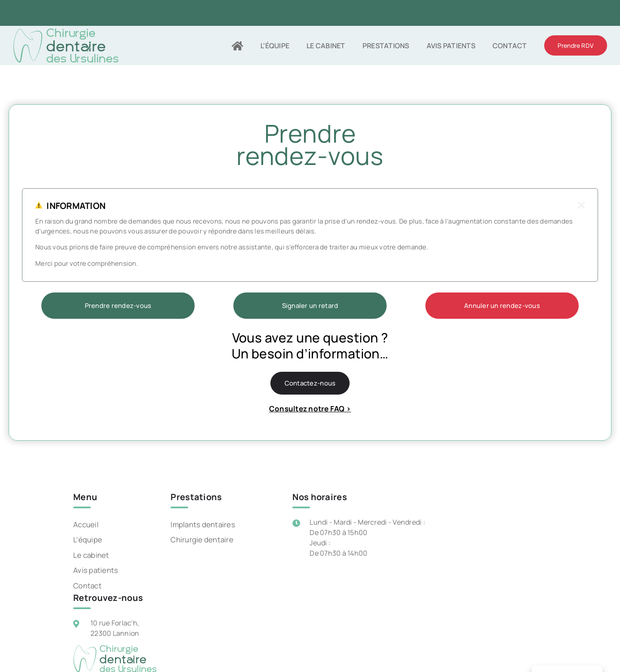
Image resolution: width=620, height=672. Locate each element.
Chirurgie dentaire (202, 540)
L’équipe (88, 540)
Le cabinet (91, 555)
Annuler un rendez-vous (502, 306)
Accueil (86, 524)
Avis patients (96, 570)
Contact (87, 586)
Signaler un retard (310, 306)
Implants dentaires (203, 524)
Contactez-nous (310, 383)
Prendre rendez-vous (118, 306)
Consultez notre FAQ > (310, 409)
